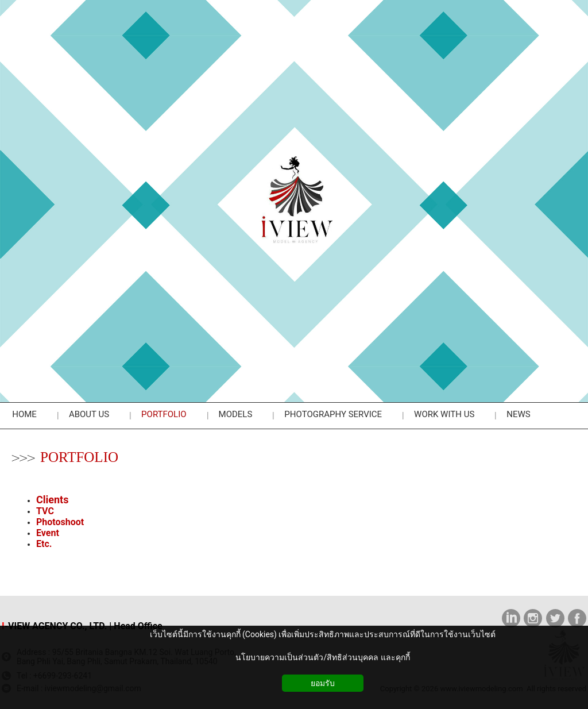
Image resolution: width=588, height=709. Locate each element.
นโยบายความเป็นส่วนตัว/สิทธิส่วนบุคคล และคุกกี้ (322, 657)
